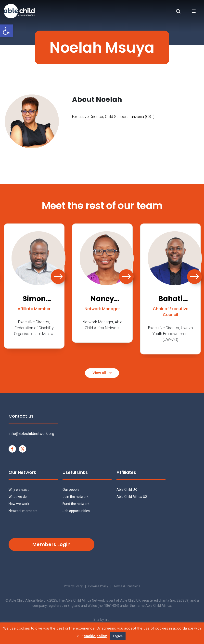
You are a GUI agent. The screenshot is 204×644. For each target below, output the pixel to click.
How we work (19, 504)
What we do (18, 497)
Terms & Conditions (129, 587)
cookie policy (95, 636)
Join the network (76, 497)
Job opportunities (76, 511)
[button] (6, 31)
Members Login (51, 545)
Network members (23, 511)
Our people (71, 490)
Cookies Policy (98, 587)
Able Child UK (127, 490)
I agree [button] (118, 636)
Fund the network (76, 504)
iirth (108, 620)
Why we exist (19, 490)
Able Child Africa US (132, 497)
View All (102, 373)
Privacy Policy (70, 587)
